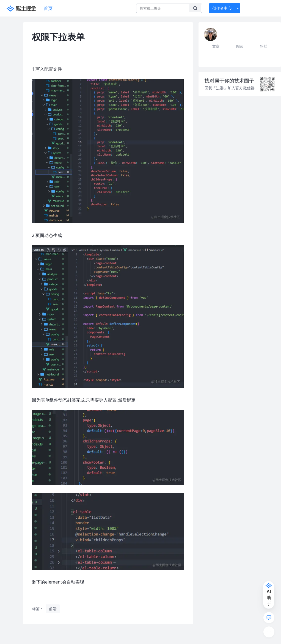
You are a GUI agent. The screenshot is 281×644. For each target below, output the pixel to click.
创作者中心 (222, 8)
